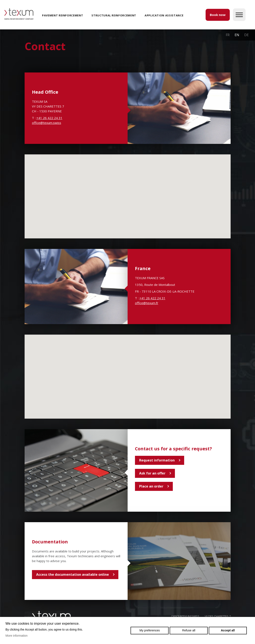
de (246, 35)
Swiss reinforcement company (48, 616)
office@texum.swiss (47, 123)
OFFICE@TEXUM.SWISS (185, 616)
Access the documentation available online (73, 574)
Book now (218, 15)
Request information (157, 460)
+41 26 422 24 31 (49, 118)
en (237, 35)
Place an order (151, 486)
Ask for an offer (152, 473)
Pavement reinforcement (63, 15)
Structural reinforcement (114, 15)
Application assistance (164, 15)
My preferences (150, 630)
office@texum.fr (147, 303)
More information (17, 636)
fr (228, 35)
